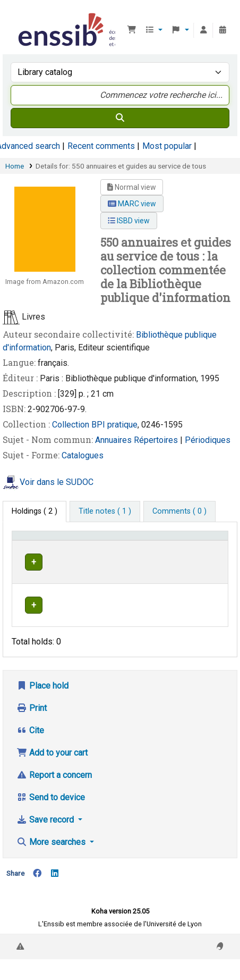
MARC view (132, 204)
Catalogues (83, 455)
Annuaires (114, 440)
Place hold (42, 706)
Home (15, 166)
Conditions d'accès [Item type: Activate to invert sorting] (35, 546)
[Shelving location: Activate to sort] (157, 546)
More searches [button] (52, 863)
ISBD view (129, 221)
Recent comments (101, 146)
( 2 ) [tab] (35, 511)
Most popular (167, 146)
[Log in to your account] (203, 30)
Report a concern (54, 796)
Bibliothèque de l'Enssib (20, 15)
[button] (132, 30)
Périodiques (208, 440)
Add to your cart (52, 773)
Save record (46, 840)
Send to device (51, 818)
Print (32, 729)
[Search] (120, 118)
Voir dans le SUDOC (57, 482)
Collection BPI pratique (95, 425)
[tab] (105, 512)
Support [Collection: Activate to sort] (100, 551)
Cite (30, 751)
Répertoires (157, 440)
